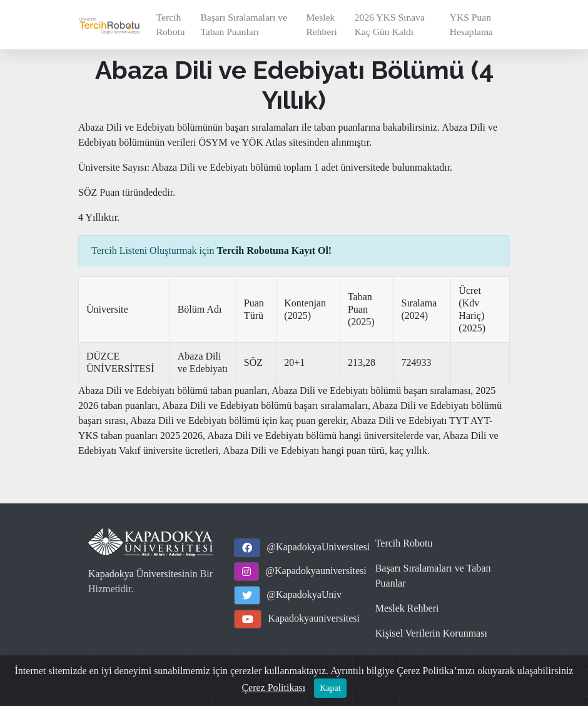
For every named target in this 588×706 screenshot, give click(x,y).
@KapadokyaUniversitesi (318, 547)
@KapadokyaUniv (304, 594)
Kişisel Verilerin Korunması (431, 633)
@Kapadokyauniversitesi (316, 571)
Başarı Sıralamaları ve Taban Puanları (244, 24)
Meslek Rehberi (321, 24)
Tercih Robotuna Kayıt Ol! (275, 250)
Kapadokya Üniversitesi (136, 574)
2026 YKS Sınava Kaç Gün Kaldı (390, 24)
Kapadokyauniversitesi (314, 618)
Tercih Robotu (171, 24)
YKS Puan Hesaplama (471, 24)
